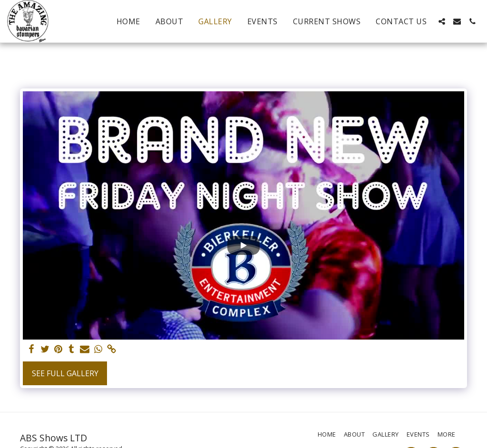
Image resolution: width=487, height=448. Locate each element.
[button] (442, 21)
